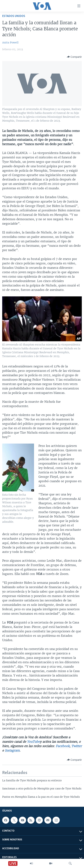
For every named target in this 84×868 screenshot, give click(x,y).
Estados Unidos (14, 16)
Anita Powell (10, 42)
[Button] (74, 57)
